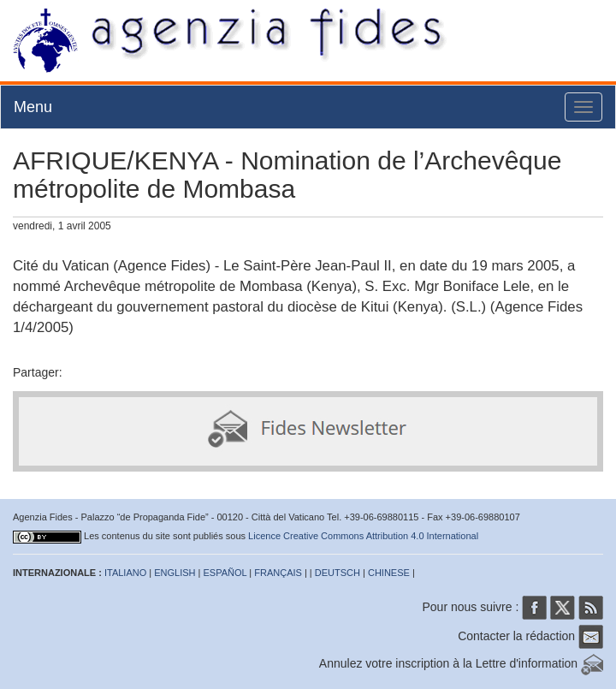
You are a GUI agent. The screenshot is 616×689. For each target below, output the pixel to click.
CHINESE (389, 573)
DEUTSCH (338, 573)
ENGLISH (175, 573)
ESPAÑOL (225, 573)
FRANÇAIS (278, 573)
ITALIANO (125, 573)
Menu (33, 107)
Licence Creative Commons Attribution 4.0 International (363, 536)
